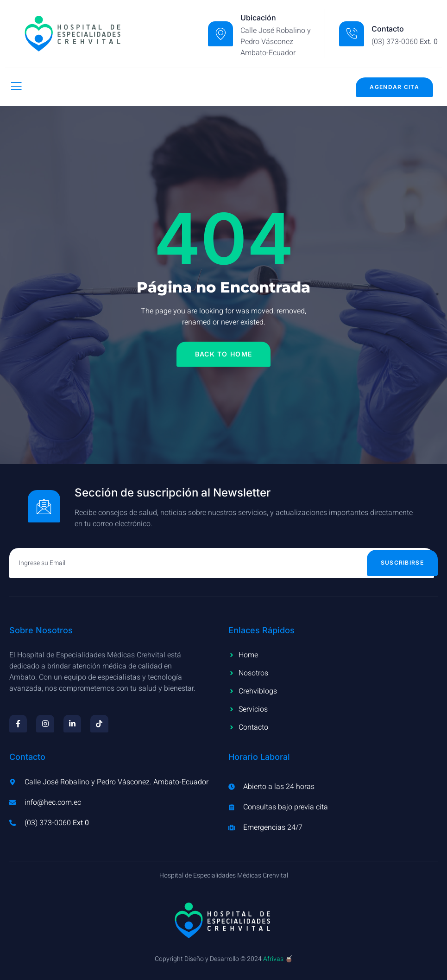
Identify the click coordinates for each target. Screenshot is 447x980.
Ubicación (258, 18)
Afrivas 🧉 (278, 959)
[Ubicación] (220, 34)
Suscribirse (402, 563)
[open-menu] (16, 87)
